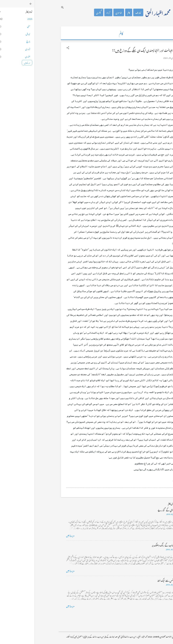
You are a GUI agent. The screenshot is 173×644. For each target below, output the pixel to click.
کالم (94, 12)
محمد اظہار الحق (123, 12)
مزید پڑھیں (36, 535)
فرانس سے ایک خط (132, 580)
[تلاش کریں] (28, 7)
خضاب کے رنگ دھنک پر (129, 545)
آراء (74, 12)
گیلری (64, 12)
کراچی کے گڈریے (132, 510)
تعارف (104, 12)
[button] (33, 48)
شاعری (84, 12)
